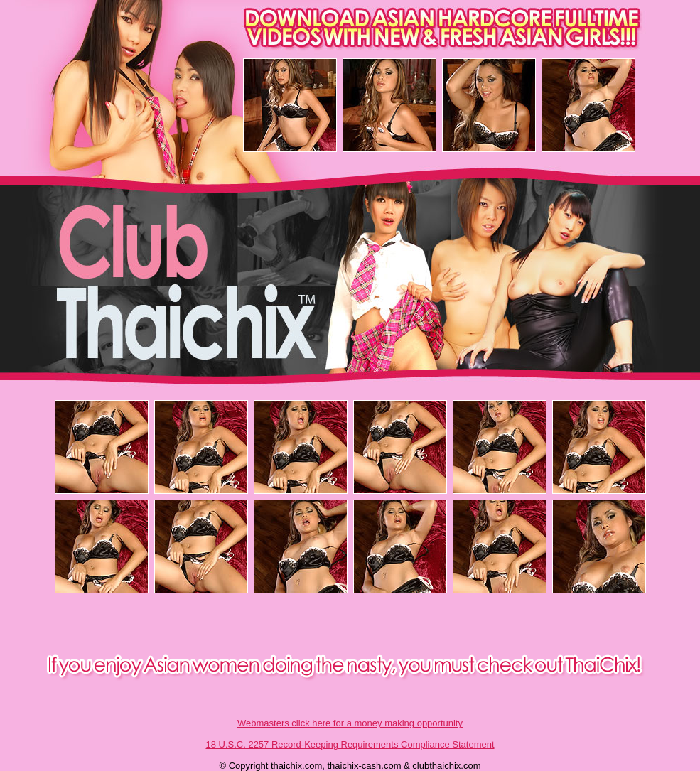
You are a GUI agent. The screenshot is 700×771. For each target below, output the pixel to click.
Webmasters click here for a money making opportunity (350, 723)
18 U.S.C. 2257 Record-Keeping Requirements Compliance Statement (350, 744)
